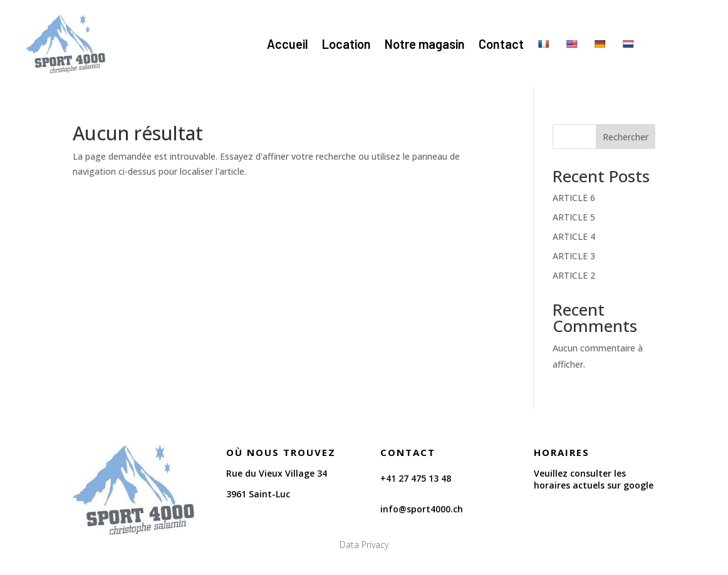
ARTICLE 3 (574, 256)
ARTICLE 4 (574, 236)
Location (346, 44)
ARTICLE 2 (574, 275)
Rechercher (626, 137)
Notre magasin (425, 44)
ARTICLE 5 (574, 217)
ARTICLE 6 (574, 198)
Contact (501, 44)
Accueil (288, 44)
